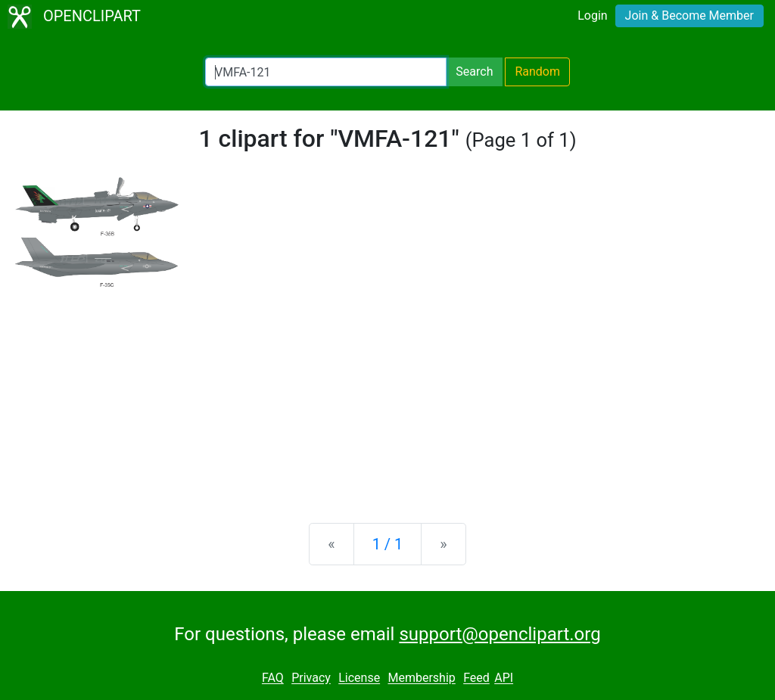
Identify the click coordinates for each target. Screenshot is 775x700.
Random (537, 72)
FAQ (273, 678)
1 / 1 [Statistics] (388, 544)
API (504, 678)
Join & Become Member (689, 16)
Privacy (311, 678)
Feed (476, 678)
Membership (421, 678)
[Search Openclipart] (326, 72)
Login (592, 16)
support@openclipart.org (500, 634)
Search (474, 72)
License (359, 678)
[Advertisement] (387, 393)
